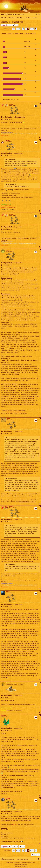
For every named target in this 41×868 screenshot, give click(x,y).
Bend (8, 419)
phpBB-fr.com (23, 864)
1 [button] (19, 29)
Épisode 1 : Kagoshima (12, 22)
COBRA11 (8, 140)
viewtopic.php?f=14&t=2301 (13, 842)
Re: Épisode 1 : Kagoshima (13, 117)
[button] (14, 29)
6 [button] (31, 29)
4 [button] (26, 29)
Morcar (8, 592)
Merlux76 (4, 715)
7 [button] (33, 29)
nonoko (11, 104)
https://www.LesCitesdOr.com (14, 711)
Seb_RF (8, 799)
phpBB (16, 862)
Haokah (8, 250)
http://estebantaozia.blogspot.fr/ (27, 502)
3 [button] (23, 29)
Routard (8, 683)
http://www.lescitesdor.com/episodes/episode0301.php (18, 705)
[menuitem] (3, 14)
